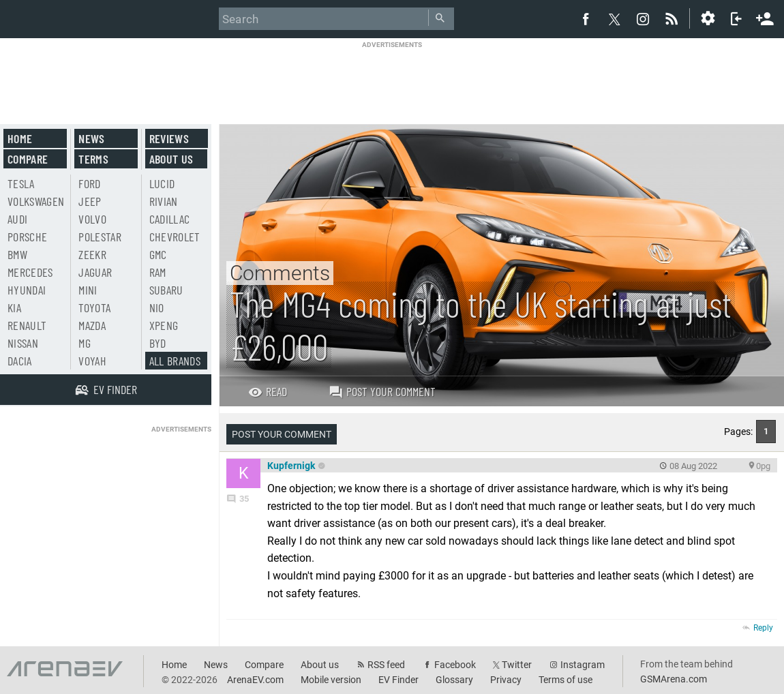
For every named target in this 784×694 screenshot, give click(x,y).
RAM (158, 272)
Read (268, 391)
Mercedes (30, 272)
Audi (17, 219)
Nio (157, 307)
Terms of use (566, 680)
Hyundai (27, 290)
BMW (17, 254)
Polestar (100, 237)
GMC (158, 254)
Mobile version (331, 680)
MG (85, 343)
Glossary (454, 680)
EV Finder (398, 680)
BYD (158, 343)
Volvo (92, 219)
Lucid (162, 183)
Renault (27, 325)
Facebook (455, 665)
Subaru (166, 290)
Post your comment (382, 391)
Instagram (583, 665)
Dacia (20, 361)
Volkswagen (36, 201)
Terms (93, 159)
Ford (89, 183)
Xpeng (164, 325)
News (91, 138)
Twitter (517, 665)
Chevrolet (175, 237)
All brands (175, 361)
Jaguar (95, 272)
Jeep (90, 201)
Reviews (169, 138)
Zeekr (92, 254)
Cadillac (170, 219)
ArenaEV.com (255, 680)
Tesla (21, 183)
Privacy (506, 680)
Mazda (92, 325)
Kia (14, 307)
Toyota (94, 307)
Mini (88, 290)
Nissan (23, 343)
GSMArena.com (674, 679)
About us (171, 159)
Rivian (164, 201)
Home (20, 138)
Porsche (27, 237)
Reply (763, 628)
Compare (28, 159)
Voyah (92, 361)
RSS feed (386, 665)
